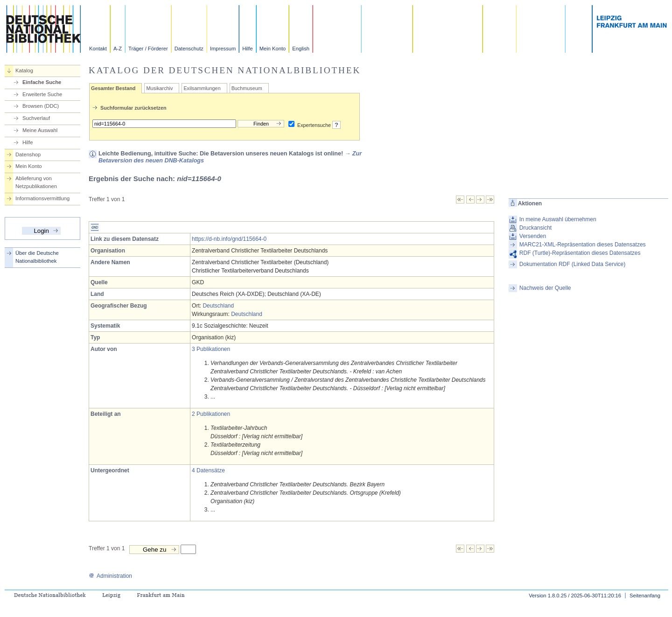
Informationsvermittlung (42, 198)
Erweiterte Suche (42, 94)
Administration (110, 576)
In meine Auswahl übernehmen (558, 219)
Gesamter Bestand (113, 88)
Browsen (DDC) (41, 106)
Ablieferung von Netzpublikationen (36, 182)
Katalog (24, 70)
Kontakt (98, 49)
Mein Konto (273, 49)
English (301, 49)
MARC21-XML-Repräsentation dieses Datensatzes (583, 245)
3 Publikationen (211, 349)
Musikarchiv (159, 88)
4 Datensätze (208, 470)
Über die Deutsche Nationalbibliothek (37, 257)
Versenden (533, 236)
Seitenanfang (645, 596)
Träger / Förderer (148, 49)
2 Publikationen (211, 414)
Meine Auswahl (40, 130)
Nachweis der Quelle (545, 288)
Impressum (223, 49)
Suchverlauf (36, 118)
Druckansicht (535, 228)
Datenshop (28, 154)
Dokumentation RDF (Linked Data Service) (572, 264)
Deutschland (218, 306)
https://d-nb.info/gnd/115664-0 (229, 239)
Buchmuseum (247, 88)
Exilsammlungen (202, 88)
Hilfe (247, 49)
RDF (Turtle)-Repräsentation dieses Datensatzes (580, 253)
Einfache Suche (42, 82)
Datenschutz (189, 49)
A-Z (118, 49)
